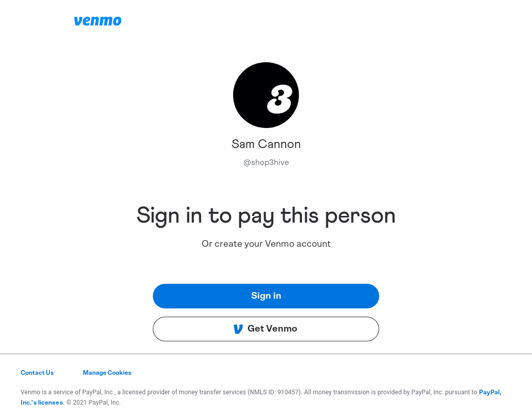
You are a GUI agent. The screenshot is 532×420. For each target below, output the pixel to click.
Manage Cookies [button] (107, 373)
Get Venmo (265, 329)
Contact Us (37, 373)
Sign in (266, 296)
